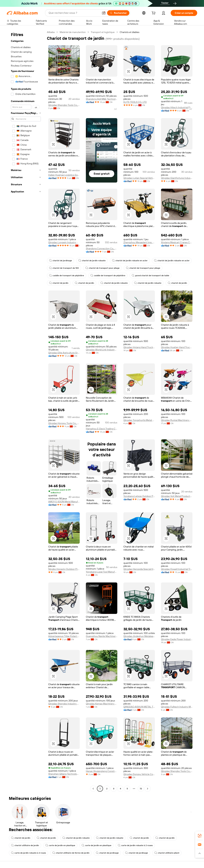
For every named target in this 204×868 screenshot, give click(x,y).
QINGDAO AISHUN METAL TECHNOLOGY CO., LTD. (139, 707)
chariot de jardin (59, 283)
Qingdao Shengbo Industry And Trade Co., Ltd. (64, 704)
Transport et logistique (103, 32)
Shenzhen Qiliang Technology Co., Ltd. (64, 774)
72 (141, 789)
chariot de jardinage (61, 261)
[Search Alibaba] (74, 13)
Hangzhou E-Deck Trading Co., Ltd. (102, 429)
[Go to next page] (148, 789)
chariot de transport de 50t (64, 268)
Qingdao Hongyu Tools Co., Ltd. (64, 423)
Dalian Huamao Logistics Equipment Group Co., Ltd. (64, 175)
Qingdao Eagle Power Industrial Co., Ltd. (177, 639)
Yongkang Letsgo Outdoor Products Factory (139, 496)
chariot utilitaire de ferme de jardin (71, 853)
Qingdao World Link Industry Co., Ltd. (102, 350)
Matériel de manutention (73, 32)
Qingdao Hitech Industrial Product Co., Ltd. (177, 107)
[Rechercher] (118, 13)
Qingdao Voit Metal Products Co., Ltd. (177, 496)
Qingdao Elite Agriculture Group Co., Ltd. (64, 353)
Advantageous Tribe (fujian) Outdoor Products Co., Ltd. (64, 636)
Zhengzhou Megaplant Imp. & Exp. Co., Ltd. (139, 242)
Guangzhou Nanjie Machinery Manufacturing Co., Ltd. (102, 636)
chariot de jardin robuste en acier (130, 261)
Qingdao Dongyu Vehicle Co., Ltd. (139, 774)
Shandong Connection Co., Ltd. (102, 248)
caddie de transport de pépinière (67, 276)
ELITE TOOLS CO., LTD (135, 102)
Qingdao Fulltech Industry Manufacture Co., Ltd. (177, 707)
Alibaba (51, 32)
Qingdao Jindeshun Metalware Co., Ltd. (139, 636)
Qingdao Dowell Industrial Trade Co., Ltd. (177, 569)
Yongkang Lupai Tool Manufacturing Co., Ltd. (102, 572)
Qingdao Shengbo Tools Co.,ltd (64, 105)
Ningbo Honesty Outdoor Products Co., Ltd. (64, 569)
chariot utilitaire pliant (167, 853)
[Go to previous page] (93, 789)
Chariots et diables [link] (130, 32)
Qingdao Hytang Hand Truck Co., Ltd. (139, 347)
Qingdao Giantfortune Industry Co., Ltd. (177, 178)
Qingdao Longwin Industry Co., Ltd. (64, 242)
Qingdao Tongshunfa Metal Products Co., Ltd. (139, 420)
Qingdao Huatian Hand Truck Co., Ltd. (177, 347)
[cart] (154, 13)
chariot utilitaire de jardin (25, 845)
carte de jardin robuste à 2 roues (135, 845)
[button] (104, 13)
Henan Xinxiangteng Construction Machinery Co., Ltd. (102, 771)
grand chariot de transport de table (150, 276)
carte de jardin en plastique (60, 845)
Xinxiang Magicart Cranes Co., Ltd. (177, 242)
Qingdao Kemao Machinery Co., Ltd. (102, 704)
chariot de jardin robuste (92, 261)
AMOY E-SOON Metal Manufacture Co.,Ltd (64, 502)
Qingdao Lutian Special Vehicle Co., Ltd (139, 178)
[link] (200, 836)
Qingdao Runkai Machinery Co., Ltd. (177, 420)
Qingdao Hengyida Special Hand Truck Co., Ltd (139, 569)
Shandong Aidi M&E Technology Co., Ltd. (102, 99)
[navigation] (26, 411)
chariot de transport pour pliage (102, 268)
